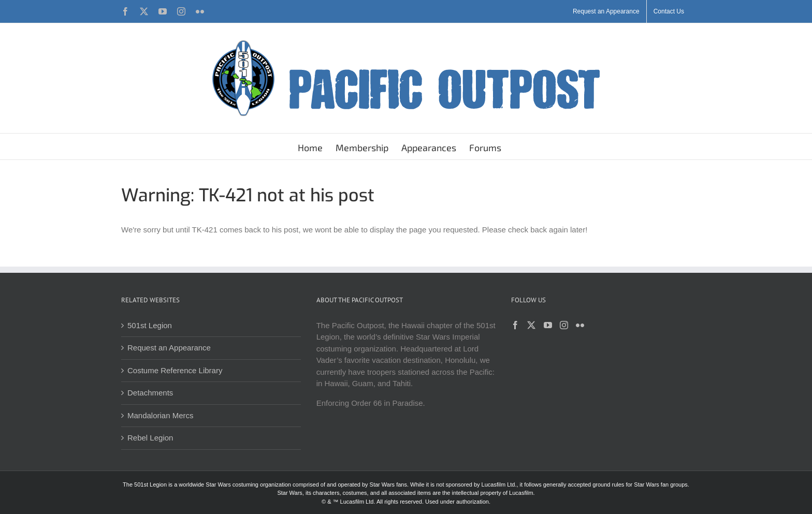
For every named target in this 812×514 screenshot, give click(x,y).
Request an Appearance (169, 348)
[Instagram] (564, 325)
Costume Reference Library (175, 370)
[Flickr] (580, 325)
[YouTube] (548, 325)
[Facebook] (515, 325)
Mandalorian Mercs (161, 415)
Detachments (150, 393)
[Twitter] (531, 325)
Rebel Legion (150, 438)
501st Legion (150, 325)
